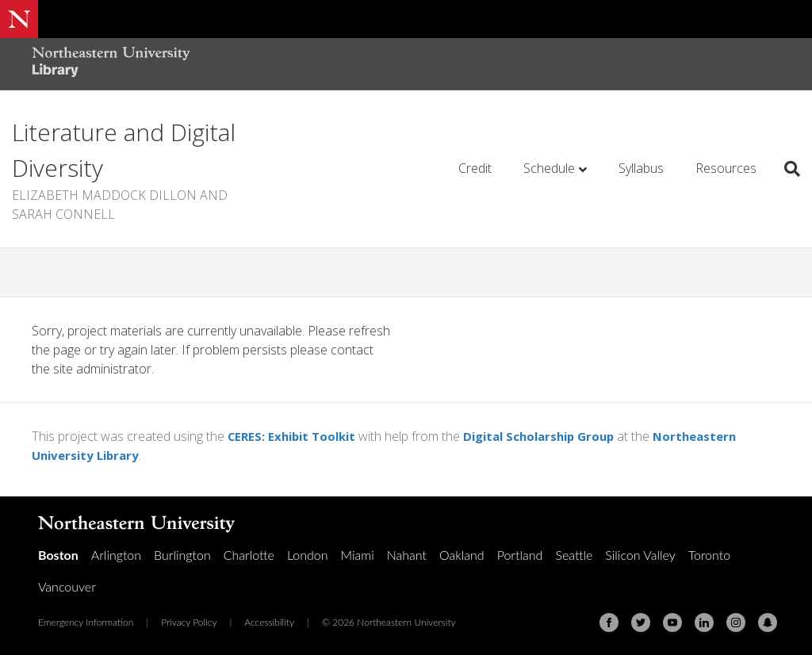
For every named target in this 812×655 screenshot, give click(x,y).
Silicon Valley (640, 555)
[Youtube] (672, 622)
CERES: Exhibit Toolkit (296, 436)
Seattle (574, 555)
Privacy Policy (189, 622)
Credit (475, 168)
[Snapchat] (768, 622)
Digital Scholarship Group (553, 436)
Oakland (462, 555)
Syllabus (641, 168)
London (308, 555)
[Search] (786, 169)
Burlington (182, 555)
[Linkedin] (704, 622)
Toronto (709, 555)
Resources (726, 168)
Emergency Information (86, 622)
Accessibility (269, 622)
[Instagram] (736, 622)
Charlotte (249, 555)
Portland (520, 555)
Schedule (549, 168)
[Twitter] (641, 622)
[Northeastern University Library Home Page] (111, 64)
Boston (58, 555)
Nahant (407, 555)
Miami (358, 555)
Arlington (116, 555)
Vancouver (67, 586)
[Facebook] (609, 622)
